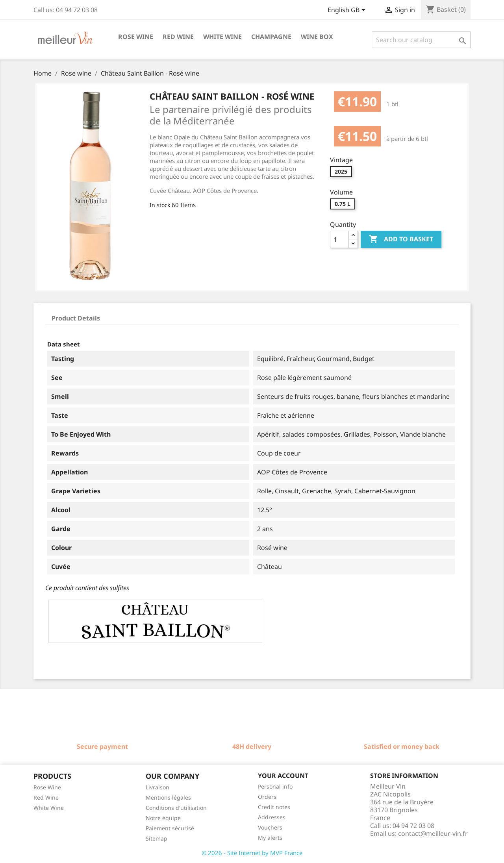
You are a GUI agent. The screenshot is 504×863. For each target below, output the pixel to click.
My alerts (270, 838)
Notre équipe (163, 818)
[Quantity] (339, 239)
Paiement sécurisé (170, 828)
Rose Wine (47, 787)
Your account (283, 776)
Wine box (317, 37)
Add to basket (401, 239)
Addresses (272, 817)
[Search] (421, 40)
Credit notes (274, 807)
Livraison (157, 787)
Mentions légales (168, 797)
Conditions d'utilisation (176, 808)
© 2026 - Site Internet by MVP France (252, 853)
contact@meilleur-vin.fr (433, 833)
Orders (267, 797)
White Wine (49, 808)
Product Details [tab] (76, 318)
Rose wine (136, 37)
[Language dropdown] (348, 11)
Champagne (271, 37)
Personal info (275, 786)
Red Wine (46, 797)
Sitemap (157, 838)
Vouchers (270, 827)
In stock (160, 205)
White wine (222, 37)
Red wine (178, 37)
